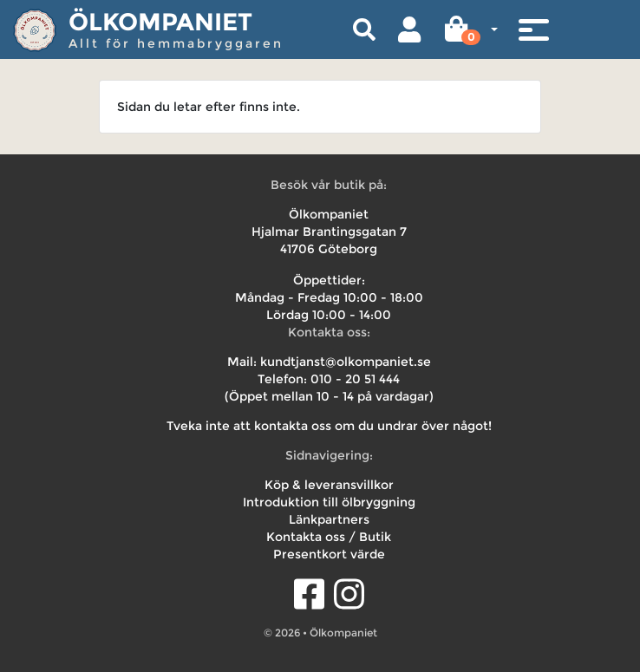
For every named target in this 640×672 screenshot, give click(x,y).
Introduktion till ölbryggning (329, 502)
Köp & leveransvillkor (329, 485)
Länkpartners (329, 519)
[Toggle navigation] (533, 29)
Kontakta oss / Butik (329, 537)
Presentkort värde (329, 554)
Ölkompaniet (160, 22)
